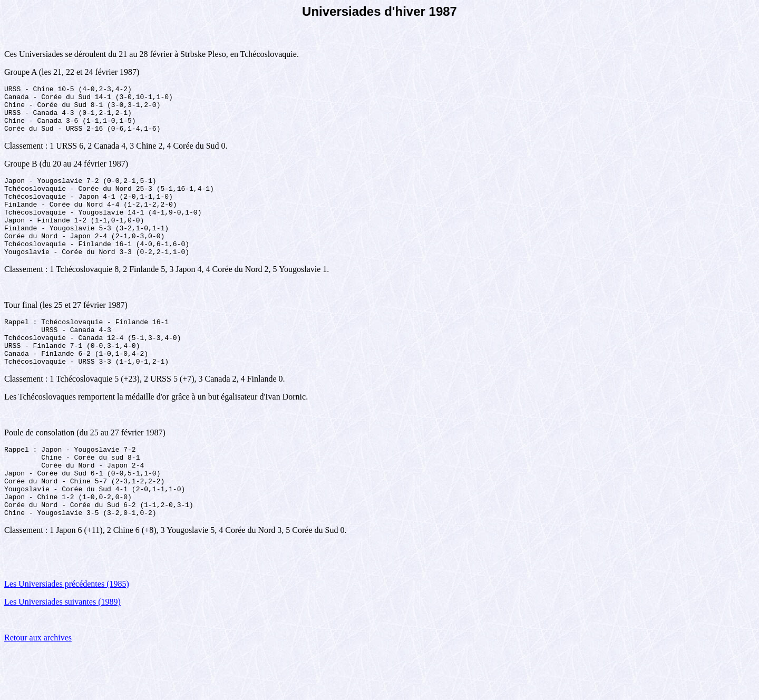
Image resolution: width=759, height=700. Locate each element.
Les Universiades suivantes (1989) (62, 651)
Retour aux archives (38, 687)
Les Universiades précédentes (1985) (67, 633)
